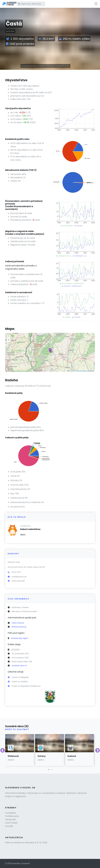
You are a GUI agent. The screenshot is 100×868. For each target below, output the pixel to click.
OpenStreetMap (81, 371)
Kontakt (9, 826)
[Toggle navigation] (96, 4)
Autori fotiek (11, 823)
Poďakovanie (12, 816)
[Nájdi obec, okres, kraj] (31, 4)
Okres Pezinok (18, 623)
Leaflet (70, 371)
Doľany (42, 756)
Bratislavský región (20, 638)
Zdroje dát (10, 820)
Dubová (72, 756)
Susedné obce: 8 (19, 666)
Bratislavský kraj (19, 627)
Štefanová (13, 756)
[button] (50, 350)
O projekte (11, 813)
